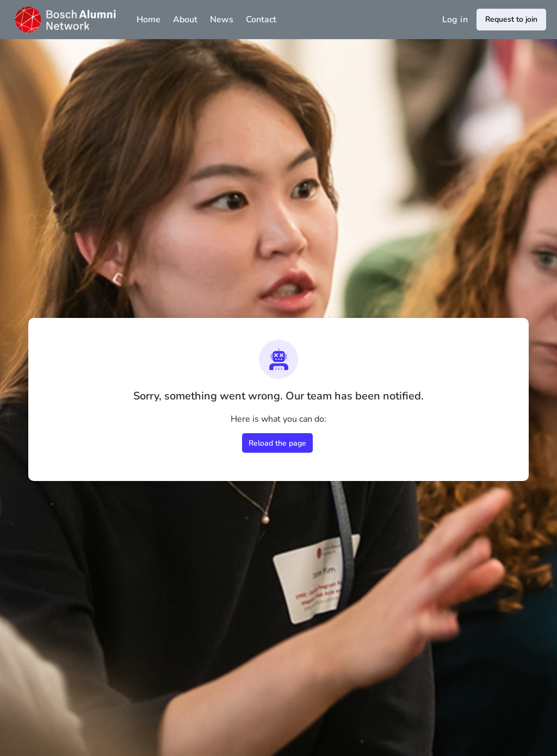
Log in (455, 20)
